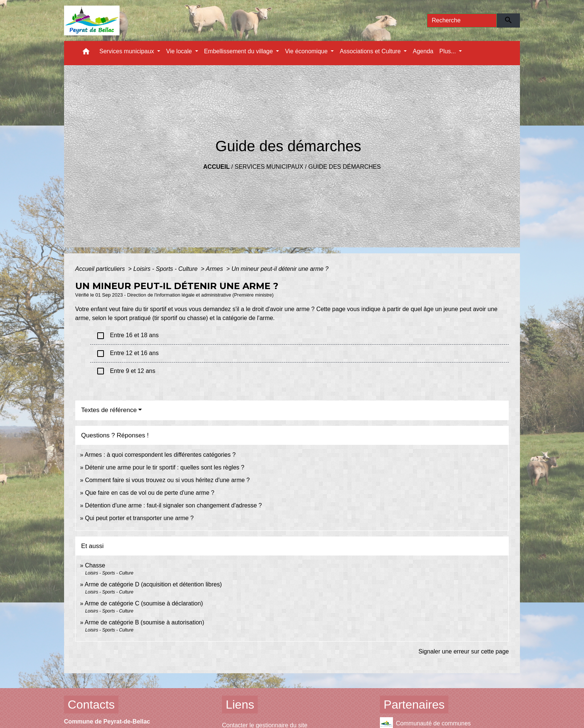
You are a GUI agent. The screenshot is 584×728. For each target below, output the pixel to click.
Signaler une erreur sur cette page (464, 651)
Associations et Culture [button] (371, 51)
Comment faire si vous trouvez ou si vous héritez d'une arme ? (167, 480)
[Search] (462, 20)
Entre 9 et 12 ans (126, 371)
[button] (86, 53)
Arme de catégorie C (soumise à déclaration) (144, 603)
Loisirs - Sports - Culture (166, 269)
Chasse (95, 565)
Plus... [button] (448, 51)
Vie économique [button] (307, 51)
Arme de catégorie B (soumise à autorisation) (144, 622)
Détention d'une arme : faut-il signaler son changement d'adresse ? (173, 505)
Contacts (91, 705)
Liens (240, 705)
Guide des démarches (345, 167)
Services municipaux (269, 167)
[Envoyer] (509, 20)
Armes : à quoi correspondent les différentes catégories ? (160, 455)
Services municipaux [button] (128, 51)
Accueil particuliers (101, 269)
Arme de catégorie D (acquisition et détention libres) (153, 584)
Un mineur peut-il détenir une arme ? (280, 269)
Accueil (217, 167)
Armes (215, 269)
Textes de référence (109, 410)
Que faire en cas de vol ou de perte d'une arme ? (150, 493)
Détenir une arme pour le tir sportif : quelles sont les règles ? (165, 467)
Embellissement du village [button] (239, 51)
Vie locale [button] (180, 51)
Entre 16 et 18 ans (127, 336)
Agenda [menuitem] (423, 51)
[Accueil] (92, 20)
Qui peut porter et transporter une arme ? (139, 518)
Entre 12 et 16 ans (127, 354)
